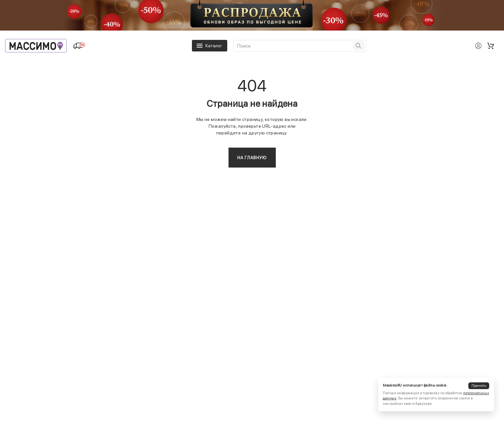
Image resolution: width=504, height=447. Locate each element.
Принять (479, 386)
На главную (252, 158)
